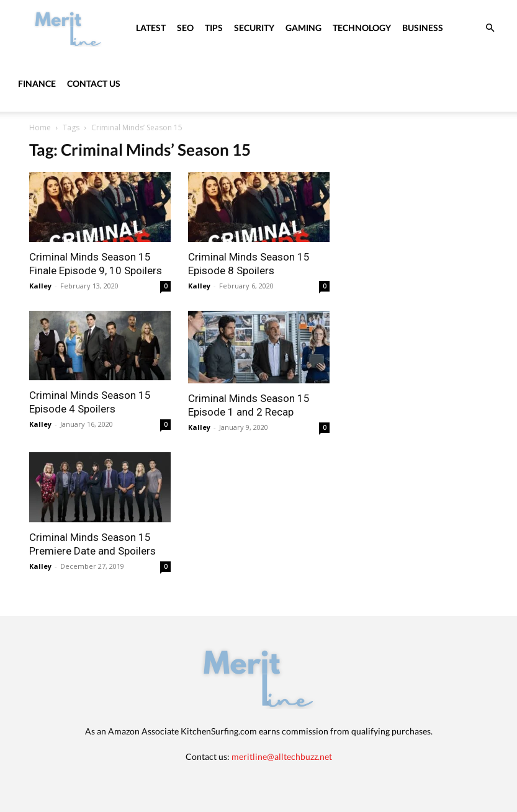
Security (254, 28)
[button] (490, 28)
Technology (362, 28)
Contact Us (94, 83)
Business (423, 28)
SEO (185, 28)
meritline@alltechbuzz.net (282, 756)
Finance (37, 83)
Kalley (40, 286)
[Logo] (68, 28)
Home (40, 127)
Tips (214, 28)
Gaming (303, 28)
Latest (151, 28)
